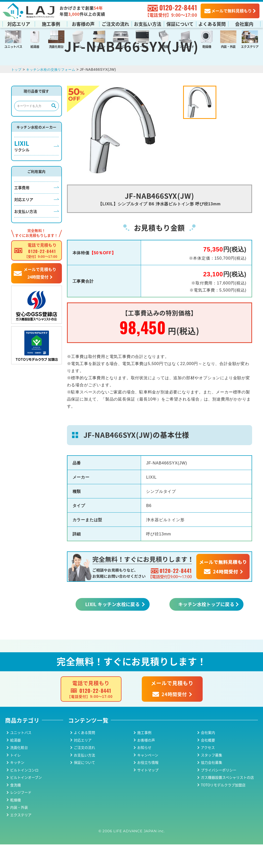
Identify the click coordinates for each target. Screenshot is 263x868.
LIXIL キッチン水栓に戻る (113, 628)
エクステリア (250, 46)
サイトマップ (148, 793)
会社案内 (244, 24)
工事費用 (22, 211)
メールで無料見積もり (228, 10)
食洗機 (164, 46)
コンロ (121, 46)
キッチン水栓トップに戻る (206, 628)
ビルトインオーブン (26, 801)
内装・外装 (228, 46)
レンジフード (185, 46)
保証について (180, 24)
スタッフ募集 (212, 779)
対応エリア (19, 24)
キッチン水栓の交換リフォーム (53, 93)
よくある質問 (212, 24)
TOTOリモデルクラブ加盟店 (223, 808)
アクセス (208, 771)
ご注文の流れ (115, 24)
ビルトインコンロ (24, 793)
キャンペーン (148, 779)
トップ (17, 93)
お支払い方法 (148, 24)
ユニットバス (13, 46)
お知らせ (144, 771)
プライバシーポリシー (219, 793)
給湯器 (35, 46)
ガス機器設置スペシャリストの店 (227, 801)
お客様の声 (83, 24)
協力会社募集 (212, 786)
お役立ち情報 (148, 786)
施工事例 (51, 24)
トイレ (78, 46)
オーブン (142, 46)
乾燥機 (207, 46)
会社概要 (208, 764)
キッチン (99, 46)
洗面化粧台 (56, 46)
